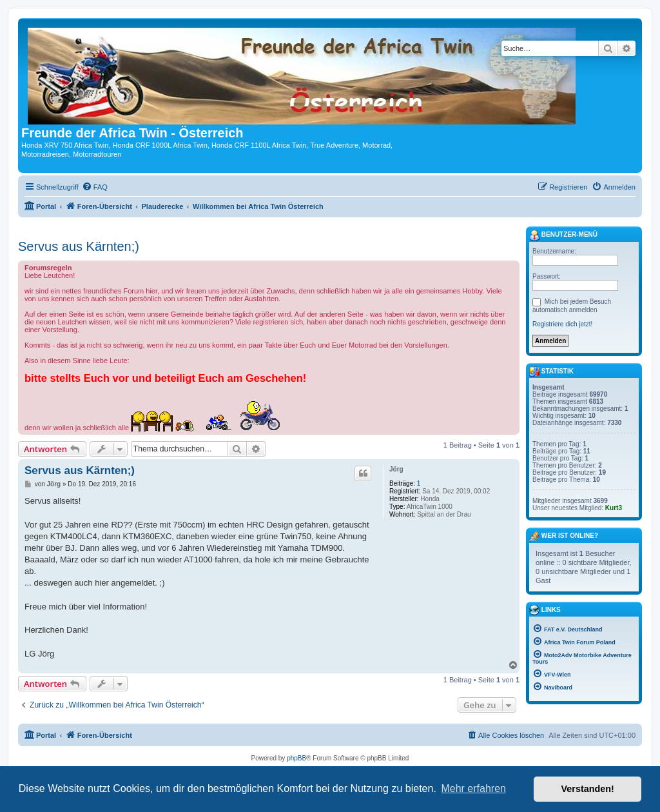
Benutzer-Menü (563, 235)
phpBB (296, 758)
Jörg (396, 469)
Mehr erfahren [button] (473, 788)
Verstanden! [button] (588, 789)
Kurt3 (614, 508)
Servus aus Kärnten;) (79, 246)
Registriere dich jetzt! (562, 324)
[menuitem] (95, 187)
